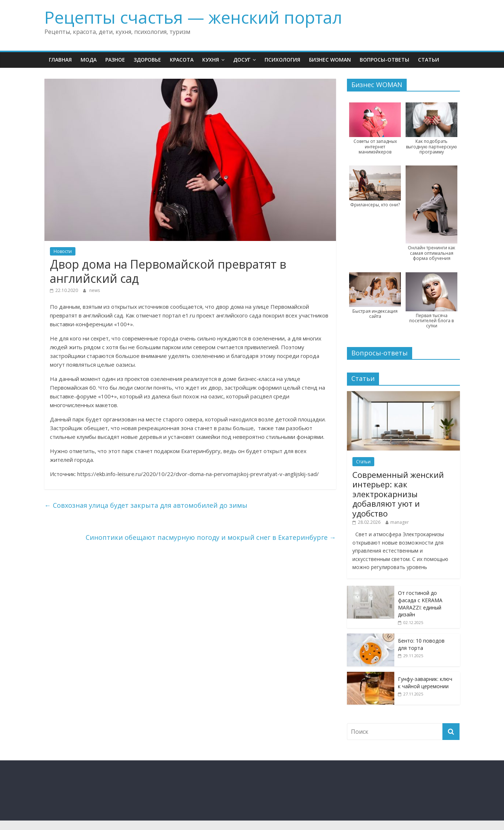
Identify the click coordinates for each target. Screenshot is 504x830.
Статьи (429, 60)
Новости (63, 251)
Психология (282, 60)
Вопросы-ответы (384, 60)
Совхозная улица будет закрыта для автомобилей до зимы (146, 505)
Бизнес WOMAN (330, 60)
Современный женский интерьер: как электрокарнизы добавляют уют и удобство (398, 494)
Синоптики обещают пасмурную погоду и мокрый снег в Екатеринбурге (211, 537)
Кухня (211, 60)
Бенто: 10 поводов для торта (421, 644)
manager (400, 522)
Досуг (242, 60)
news (95, 290)
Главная (60, 60)
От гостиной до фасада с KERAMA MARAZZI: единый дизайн (420, 604)
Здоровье (147, 60)
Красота (182, 60)
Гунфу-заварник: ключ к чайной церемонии (425, 683)
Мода (89, 60)
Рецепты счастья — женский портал (193, 17)
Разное (115, 60)
